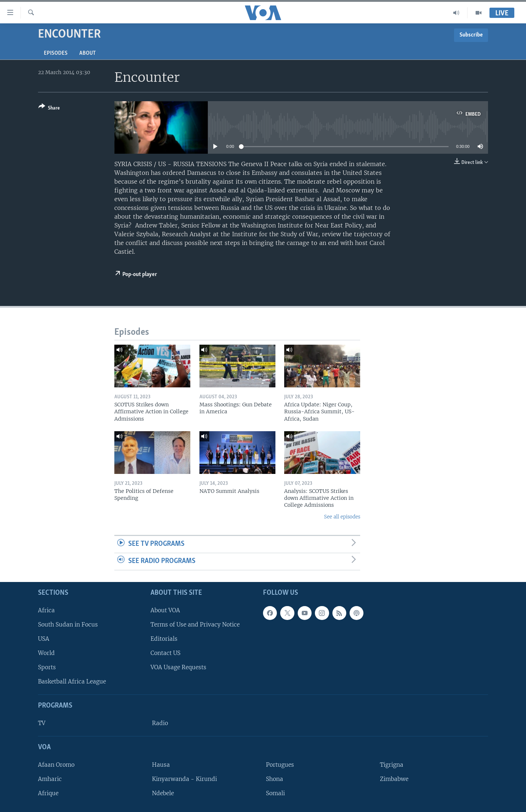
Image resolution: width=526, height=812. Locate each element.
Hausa (161, 764)
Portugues (280, 764)
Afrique (48, 793)
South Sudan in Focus (68, 624)
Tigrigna (392, 764)
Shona (275, 779)
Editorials (164, 639)
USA (44, 639)
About (87, 53)
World (46, 653)
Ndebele (163, 793)
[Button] (49, 109)
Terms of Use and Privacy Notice (195, 624)
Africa (46, 610)
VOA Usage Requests (178, 667)
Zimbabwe (394, 779)
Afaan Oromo (56, 764)
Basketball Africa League (72, 681)
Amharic (50, 779)
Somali (275, 793)
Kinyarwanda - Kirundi (184, 779)
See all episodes (342, 517)
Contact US (165, 653)
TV (42, 723)
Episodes (56, 53)
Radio (160, 723)
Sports (47, 667)
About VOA (165, 610)
